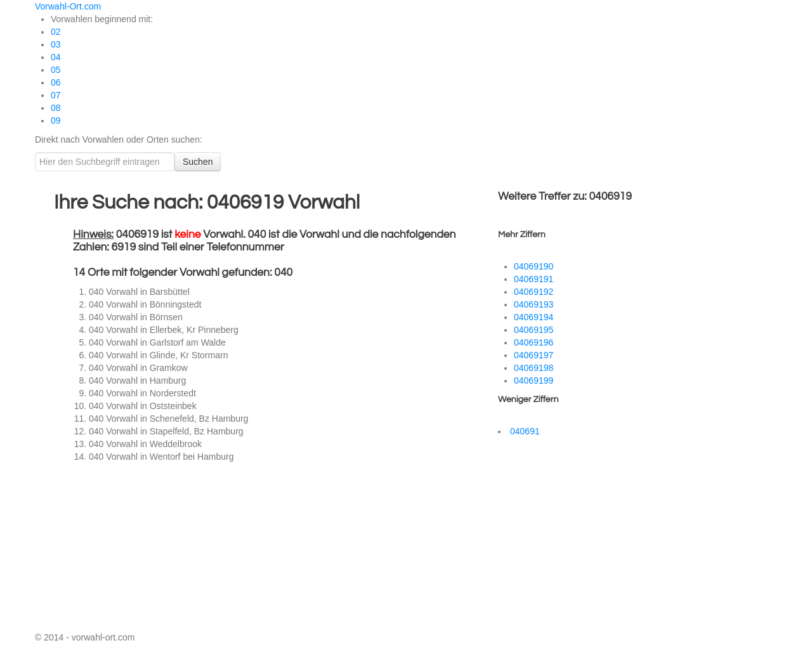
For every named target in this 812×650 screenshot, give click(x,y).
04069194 (534, 317)
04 (56, 57)
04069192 (534, 292)
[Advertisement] (168, 549)
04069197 (534, 355)
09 (56, 120)
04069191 (534, 279)
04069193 (534, 304)
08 (56, 108)
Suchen (198, 162)
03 (56, 44)
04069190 (534, 266)
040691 (525, 431)
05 (56, 70)
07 (56, 95)
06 (56, 82)
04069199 (534, 380)
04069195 (534, 330)
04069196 (534, 342)
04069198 (534, 368)
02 (56, 32)
